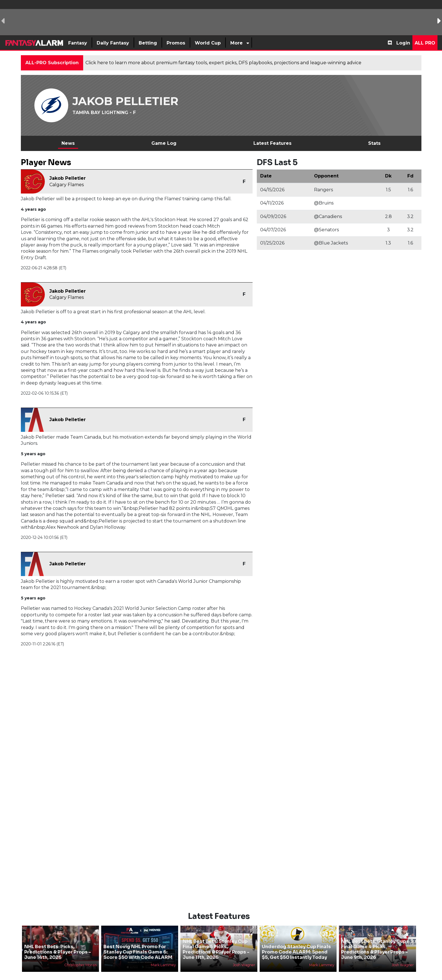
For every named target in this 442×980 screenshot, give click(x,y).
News (68, 143)
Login (403, 43)
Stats (374, 143)
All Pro (425, 43)
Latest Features (272, 143)
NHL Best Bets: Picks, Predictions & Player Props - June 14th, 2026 (58, 942)
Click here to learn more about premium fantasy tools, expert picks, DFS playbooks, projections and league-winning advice (223, 63)
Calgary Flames (67, 185)
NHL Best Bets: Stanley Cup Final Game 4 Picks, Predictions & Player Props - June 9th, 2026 (374, 940)
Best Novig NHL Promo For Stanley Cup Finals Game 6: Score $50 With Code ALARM (138, 942)
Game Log (164, 143)
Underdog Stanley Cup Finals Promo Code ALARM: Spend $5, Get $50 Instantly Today (296, 942)
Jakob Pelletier (68, 178)
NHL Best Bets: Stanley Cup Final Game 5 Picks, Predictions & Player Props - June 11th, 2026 (216, 940)
